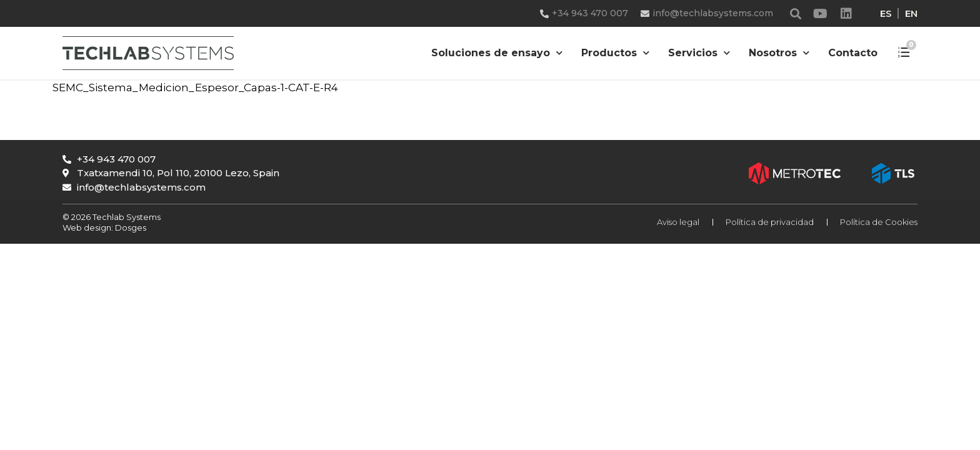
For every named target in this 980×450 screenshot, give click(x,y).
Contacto (853, 53)
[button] (796, 13)
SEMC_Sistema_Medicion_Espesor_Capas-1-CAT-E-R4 (195, 87)
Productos (615, 53)
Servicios (699, 53)
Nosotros (779, 53)
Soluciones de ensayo (497, 53)
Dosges (130, 227)
